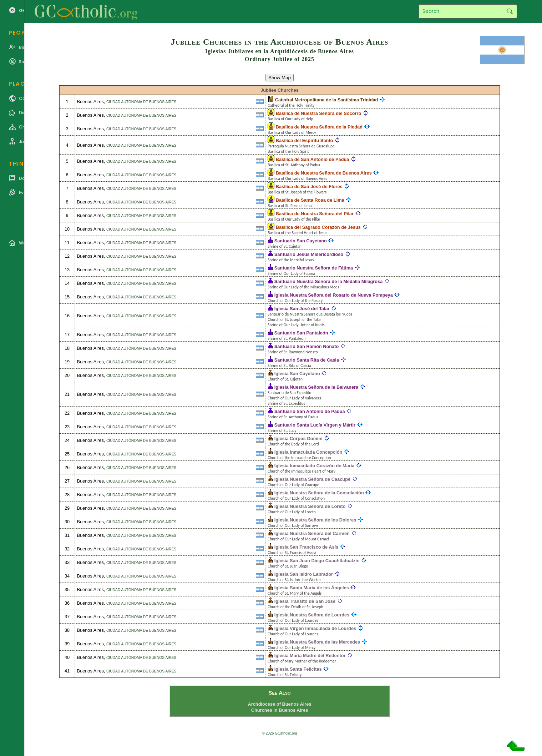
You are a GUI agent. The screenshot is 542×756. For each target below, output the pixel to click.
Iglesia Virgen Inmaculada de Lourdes (315, 628)
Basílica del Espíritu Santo (305, 140)
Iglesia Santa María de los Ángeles (312, 588)
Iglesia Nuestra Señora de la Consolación (319, 493)
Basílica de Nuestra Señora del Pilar (315, 214)
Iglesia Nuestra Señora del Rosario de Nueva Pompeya (334, 295)
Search (510, 11)
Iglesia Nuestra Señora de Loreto (310, 506)
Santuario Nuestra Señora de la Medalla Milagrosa (329, 281)
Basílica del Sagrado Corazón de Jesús (318, 227)
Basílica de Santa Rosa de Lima (310, 200)
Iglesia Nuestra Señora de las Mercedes (317, 642)
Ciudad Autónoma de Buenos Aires (141, 102)
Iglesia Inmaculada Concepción (308, 452)
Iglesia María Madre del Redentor (310, 656)
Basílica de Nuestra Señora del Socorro (319, 113)
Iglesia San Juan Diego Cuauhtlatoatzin (317, 561)
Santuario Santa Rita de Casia (307, 360)
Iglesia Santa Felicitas (298, 669)
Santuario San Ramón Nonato (307, 346)
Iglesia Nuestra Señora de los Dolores (315, 520)
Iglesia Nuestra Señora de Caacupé (312, 479)
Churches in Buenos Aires (280, 710)
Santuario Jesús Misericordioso (309, 254)
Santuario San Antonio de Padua (310, 411)
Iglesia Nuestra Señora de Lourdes (312, 615)
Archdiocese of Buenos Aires (279, 704)
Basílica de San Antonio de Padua (313, 159)
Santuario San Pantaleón (301, 333)
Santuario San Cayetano (301, 241)
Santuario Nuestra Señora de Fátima (314, 268)
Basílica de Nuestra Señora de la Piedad (319, 127)
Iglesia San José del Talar (302, 309)
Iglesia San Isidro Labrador (304, 574)
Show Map (280, 78)
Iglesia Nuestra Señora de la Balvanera (316, 387)
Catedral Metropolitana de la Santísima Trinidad (327, 100)
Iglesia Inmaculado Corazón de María (315, 466)
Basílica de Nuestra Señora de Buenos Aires (324, 173)
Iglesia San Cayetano (297, 374)
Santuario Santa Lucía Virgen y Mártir (315, 425)
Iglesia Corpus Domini (298, 439)
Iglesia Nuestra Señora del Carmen (312, 533)
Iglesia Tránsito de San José (305, 601)
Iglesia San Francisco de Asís (306, 547)
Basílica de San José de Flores (309, 187)
